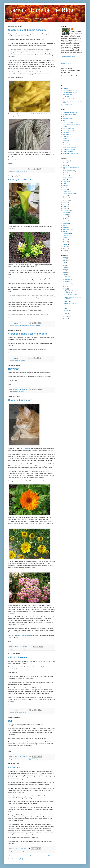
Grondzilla (66, 143)
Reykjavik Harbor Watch (69, 114)
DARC (65, 179)
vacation (65, 244)
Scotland (65, 227)
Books (16, 392)
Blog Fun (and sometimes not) (22, 325)
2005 (65, 275)
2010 (65, 263)
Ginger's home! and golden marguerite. (28, 30)
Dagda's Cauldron (68, 123)
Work (64, 250)
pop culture (21, 392)
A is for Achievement (18, 657)
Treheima (65, 88)
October (67, 282)
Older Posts (51, 856)
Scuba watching (67, 229)
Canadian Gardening (23, 636)
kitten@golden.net (66, 64)
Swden (65, 238)
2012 (65, 258)
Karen (75, 29)
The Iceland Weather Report (71, 112)
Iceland (65, 204)
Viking (65, 246)
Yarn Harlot (66, 132)
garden (20, 171)
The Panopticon (67, 137)
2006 (65, 272)
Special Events (31, 851)
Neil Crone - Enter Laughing (71, 153)
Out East (65, 219)
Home (30, 649)
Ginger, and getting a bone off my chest (28, 334)
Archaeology (66, 161)
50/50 (64, 116)
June (66, 314)
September (68, 284)
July (66, 289)
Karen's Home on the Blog (41, 10)
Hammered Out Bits (68, 128)
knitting (65, 209)
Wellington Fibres (68, 95)
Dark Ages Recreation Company (72, 91)
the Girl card (14, 767)
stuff (10, 721)
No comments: (24, 323)
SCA (64, 225)
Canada (17, 851)
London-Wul (66, 97)
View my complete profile (68, 56)
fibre (64, 188)
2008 (65, 268)
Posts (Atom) (19, 859)
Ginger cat (25, 171)
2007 (65, 270)
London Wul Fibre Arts (69, 149)
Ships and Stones (68, 118)
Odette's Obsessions (69, 130)
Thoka (65, 242)
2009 (65, 265)
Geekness (66, 198)
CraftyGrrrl (66, 141)
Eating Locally (67, 181)
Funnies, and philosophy (20, 180)
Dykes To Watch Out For (70, 147)
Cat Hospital (26, 449)
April (66, 319)
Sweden (65, 240)
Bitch (10, 636)
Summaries (66, 236)
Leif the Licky (66, 211)
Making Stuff (66, 213)
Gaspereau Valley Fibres (70, 99)
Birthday (65, 165)
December (68, 277)
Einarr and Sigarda (68, 151)
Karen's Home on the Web (70, 93)
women (65, 248)
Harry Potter (14, 369)
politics (65, 221)
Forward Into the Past (69, 194)
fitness (65, 190)
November (68, 279)
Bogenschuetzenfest (68, 171)
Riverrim (65, 139)
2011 (65, 260)
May (66, 316)
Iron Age (65, 206)
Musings (38, 325)
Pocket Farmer (67, 135)
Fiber (16, 171)
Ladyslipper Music (68, 105)
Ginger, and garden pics (20, 400)
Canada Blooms (67, 177)
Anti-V (65, 120)
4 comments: (23, 169)
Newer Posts (12, 856)
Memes (65, 215)
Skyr (64, 232)
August (67, 286)
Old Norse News (67, 145)
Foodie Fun (66, 192)
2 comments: (23, 358)
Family (17, 712)
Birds (64, 163)
